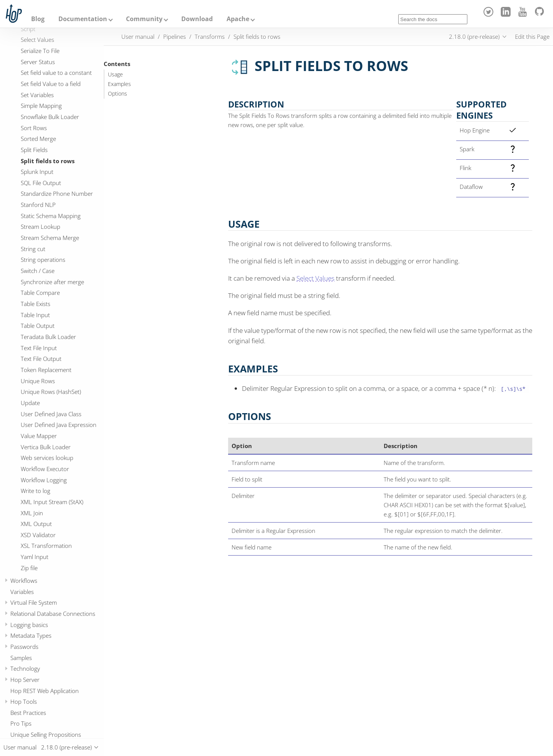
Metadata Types (31, 635)
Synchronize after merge (52, 282)
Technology (25, 668)
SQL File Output (41, 183)
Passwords (24, 647)
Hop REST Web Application (45, 691)
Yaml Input (35, 557)
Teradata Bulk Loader (48, 337)
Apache (238, 19)
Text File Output (41, 359)
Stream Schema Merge (50, 238)
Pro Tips (21, 723)
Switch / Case (38, 271)
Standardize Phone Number (57, 194)
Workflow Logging (44, 480)
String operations (43, 260)
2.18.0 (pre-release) (474, 36)
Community (144, 19)
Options (118, 94)
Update (30, 403)
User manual (138, 36)
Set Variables (37, 95)
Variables (22, 592)
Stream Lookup (41, 227)
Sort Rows (34, 128)
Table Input (35, 315)
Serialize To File (40, 51)
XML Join (32, 513)
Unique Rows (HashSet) (51, 392)
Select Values (37, 40)
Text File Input (39, 348)
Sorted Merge (38, 139)
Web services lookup (47, 458)
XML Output (36, 524)
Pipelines (175, 36)
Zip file (29, 568)
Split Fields (34, 150)
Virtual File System (34, 602)
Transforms (210, 36)
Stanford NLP (38, 205)
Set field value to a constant (56, 73)
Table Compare (40, 293)
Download (197, 19)
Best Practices (28, 713)
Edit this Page (532, 36)
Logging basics (29, 625)
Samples (21, 658)
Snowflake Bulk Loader (50, 117)
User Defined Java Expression (59, 425)
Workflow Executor (45, 469)
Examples (119, 84)
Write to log (36, 491)
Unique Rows (38, 381)
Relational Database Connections (53, 614)
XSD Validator (38, 535)
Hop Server (25, 680)
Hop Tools (24, 701)
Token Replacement (46, 370)
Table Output (38, 326)
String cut (33, 249)
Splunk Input (37, 172)
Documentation (83, 19)
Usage (115, 74)
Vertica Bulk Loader (46, 447)
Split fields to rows (48, 161)
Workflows (24, 581)
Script (28, 29)
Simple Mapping (41, 106)
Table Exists (36, 304)
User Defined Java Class (51, 414)
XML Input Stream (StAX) (52, 502)
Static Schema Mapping (51, 216)
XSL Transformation (46, 546)
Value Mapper (39, 436)
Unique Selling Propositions (46, 734)
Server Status (38, 62)
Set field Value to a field (51, 84)
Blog (38, 19)
